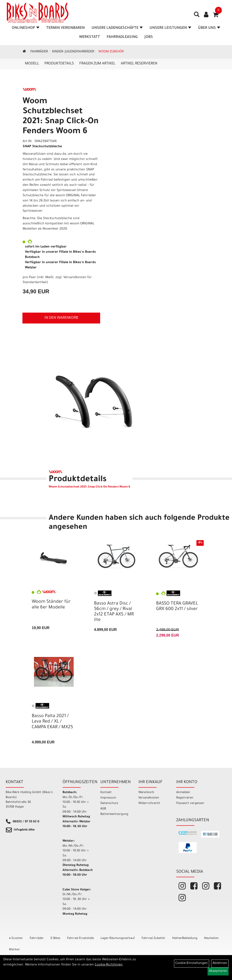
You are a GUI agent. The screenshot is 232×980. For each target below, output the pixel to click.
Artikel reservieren (139, 64)
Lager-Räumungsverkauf (118, 938)
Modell (32, 64)
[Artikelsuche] (197, 16)
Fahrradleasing (122, 37)
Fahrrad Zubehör (153, 938)
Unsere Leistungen (170, 28)
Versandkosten (149, 798)
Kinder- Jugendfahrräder (73, 52)
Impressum (108, 798)
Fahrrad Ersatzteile (80, 938)
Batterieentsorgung (114, 814)
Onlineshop (26, 28)
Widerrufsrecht (149, 803)
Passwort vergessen (190, 803)
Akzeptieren (218, 971)
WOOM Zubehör (111, 52)
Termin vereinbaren (65, 28)
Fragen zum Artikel (97, 64)
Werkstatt (89, 37)
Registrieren (185, 798)
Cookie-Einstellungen (192, 963)
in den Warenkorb (61, 318)
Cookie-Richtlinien (109, 965)
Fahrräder (39, 52)
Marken (14, 950)
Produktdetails (59, 64)
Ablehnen (220, 963)
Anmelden (183, 793)
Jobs (149, 37)
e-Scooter (16, 938)
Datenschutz (109, 803)
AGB (103, 809)
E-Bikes (55, 938)
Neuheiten (211, 938)
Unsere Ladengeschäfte (117, 28)
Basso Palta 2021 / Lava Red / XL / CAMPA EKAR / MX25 (52, 722)
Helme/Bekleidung (185, 938)
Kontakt (106, 793)
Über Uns (209, 28)
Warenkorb (146, 793)
